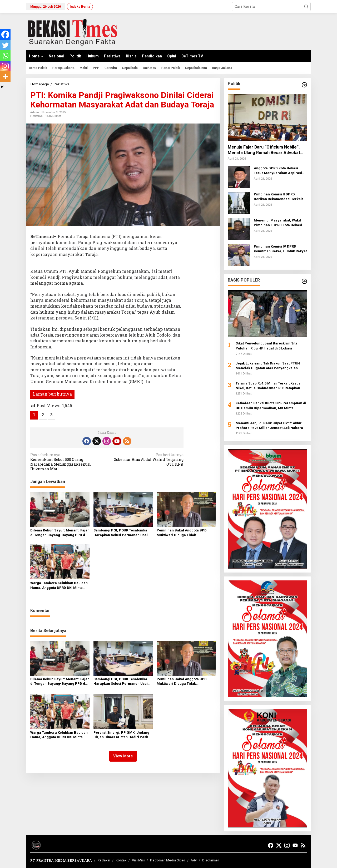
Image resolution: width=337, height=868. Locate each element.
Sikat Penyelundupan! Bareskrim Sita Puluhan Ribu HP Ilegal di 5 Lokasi (267, 346)
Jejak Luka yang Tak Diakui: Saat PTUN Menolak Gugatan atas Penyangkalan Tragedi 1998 (268, 366)
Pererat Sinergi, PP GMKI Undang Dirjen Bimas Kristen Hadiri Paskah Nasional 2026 (123, 735)
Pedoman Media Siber (168, 860)
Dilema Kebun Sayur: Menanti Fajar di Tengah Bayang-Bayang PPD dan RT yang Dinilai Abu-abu (60, 533)
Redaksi (104, 860)
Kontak (121, 860)
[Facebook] (5, 34)
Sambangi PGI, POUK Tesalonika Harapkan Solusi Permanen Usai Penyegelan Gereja (121, 533)
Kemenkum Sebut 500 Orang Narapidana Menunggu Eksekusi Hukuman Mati (67, 462)
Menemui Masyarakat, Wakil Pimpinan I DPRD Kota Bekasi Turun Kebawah (278, 223)
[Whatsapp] (5, 56)
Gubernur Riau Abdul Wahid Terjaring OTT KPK (147, 460)
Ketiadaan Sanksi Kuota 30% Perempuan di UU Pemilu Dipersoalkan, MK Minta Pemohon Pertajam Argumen (271, 406)
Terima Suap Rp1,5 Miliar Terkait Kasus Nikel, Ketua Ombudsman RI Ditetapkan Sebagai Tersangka (268, 386)
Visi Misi (138, 860)
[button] (306, 7)
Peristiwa (36, 116)
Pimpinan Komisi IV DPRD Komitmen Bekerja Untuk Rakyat (280, 249)
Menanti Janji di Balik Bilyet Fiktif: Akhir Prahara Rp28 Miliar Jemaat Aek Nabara (269, 425)
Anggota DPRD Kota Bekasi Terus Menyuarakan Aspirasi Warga (278, 171)
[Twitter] (5, 45)
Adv (194, 860)
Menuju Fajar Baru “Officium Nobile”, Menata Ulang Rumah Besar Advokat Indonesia (264, 150)
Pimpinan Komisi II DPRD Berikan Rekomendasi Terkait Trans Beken (278, 197)
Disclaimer (211, 860)
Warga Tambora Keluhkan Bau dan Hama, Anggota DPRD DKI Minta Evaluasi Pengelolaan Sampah (59, 586)
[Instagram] (5, 66)
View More (123, 756)
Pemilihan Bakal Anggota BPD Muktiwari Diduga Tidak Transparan (182, 533)
